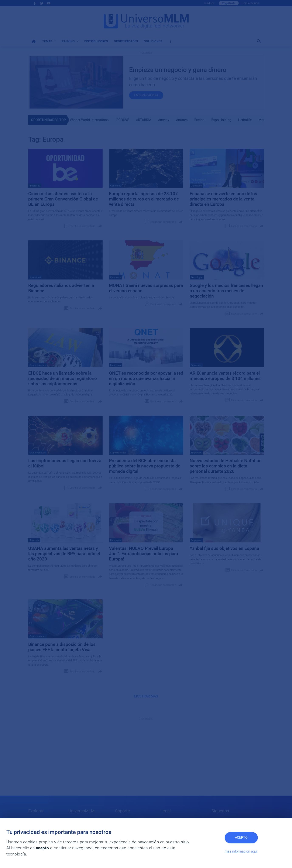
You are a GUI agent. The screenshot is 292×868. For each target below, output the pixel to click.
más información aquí (241, 851)
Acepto (241, 838)
